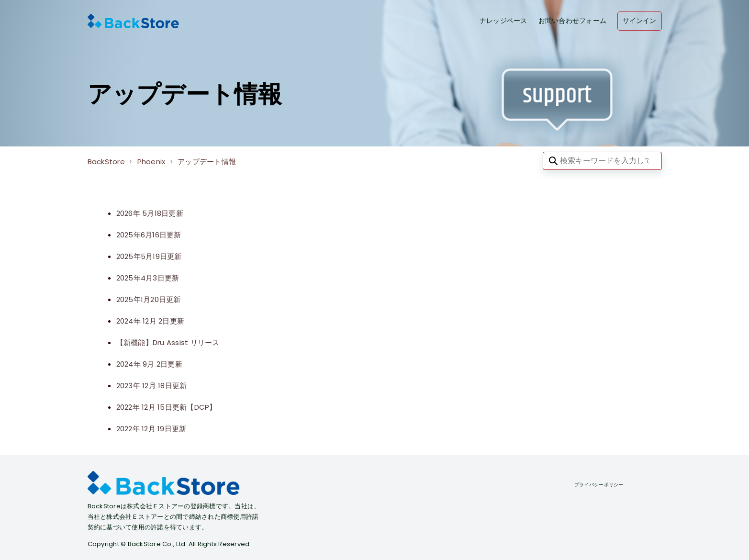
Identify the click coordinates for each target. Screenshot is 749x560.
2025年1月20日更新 (149, 299)
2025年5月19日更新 (149, 256)
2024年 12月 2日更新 (151, 321)
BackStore (106, 162)
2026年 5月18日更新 (150, 213)
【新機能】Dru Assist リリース (168, 342)
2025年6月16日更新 (149, 235)
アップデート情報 (207, 162)
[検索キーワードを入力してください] (602, 161)
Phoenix (151, 162)
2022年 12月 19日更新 (151, 429)
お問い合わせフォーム (573, 21)
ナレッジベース (503, 21)
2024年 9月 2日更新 (149, 364)
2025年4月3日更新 (148, 278)
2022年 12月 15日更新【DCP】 (167, 407)
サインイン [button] (640, 21)
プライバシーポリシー (599, 485)
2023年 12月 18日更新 (152, 386)
